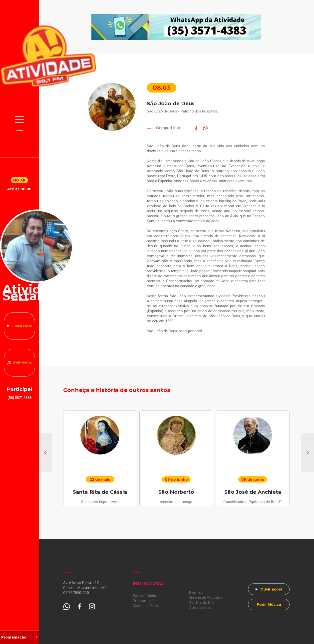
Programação (144, 601)
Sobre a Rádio (145, 596)
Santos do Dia (201, 603)
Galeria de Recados (206, 598)
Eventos (196, 593)
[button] (45, 452)
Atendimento (200, 608)
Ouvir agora (23, 326)
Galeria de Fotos (146, 606)
